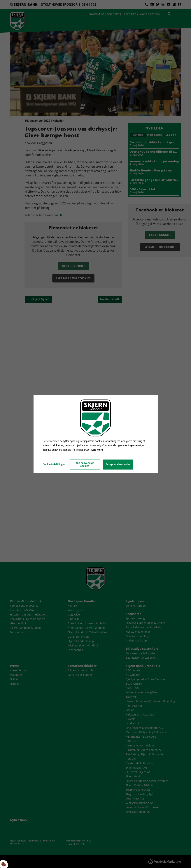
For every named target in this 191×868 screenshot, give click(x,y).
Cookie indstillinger (54, 464)
